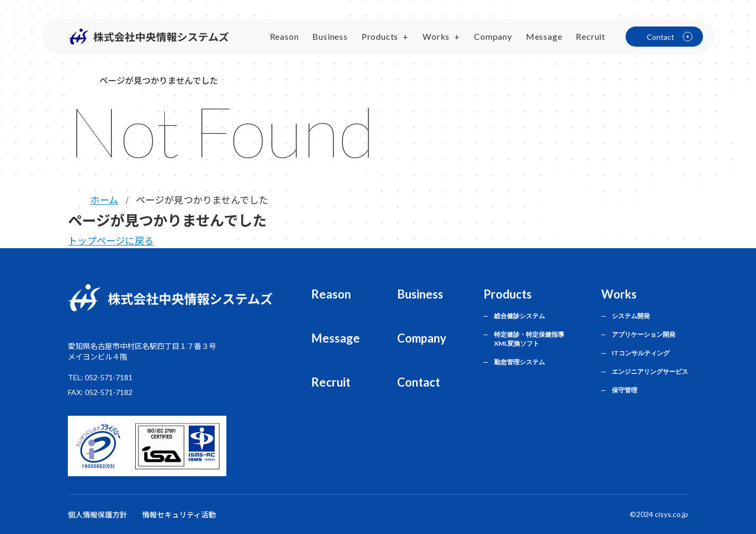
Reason (284, 36)
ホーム (104, 199)
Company (493, 36)
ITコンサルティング (641, 353)
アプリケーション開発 (644, 334)
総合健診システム (520, 316)
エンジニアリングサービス (650, 371)
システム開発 (631, 316)
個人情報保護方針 (98, 514)
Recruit (591, 36)
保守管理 (625, 390)
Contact (419, 382)
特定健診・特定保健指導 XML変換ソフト (529, 339)
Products (380, 36)
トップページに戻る (111, 240)
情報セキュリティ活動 (179, 514)
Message (544, 36)
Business (330, 36)
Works (436, 36)
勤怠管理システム (520, 362)
